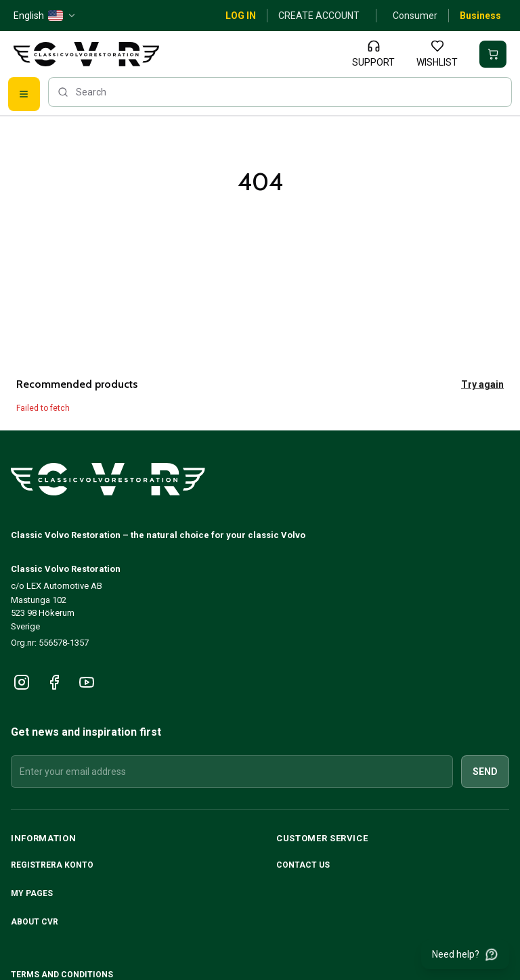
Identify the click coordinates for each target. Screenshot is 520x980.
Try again (482, 384)
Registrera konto (52, 865)
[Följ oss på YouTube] (87, 682)
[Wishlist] (437, 54)
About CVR (35, 922)
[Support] (373, 54)
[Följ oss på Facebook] (54, 682)
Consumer (415, 16)
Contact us (303, 865)
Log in (241, 16)
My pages (32, 893)
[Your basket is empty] (493, 54)
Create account (319, 16)
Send (485, 772)
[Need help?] (465, 954)
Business (480, 16)
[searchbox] (280, 92)
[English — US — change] (45, 16)
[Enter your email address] (232, 772)
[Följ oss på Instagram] (22, 682)
